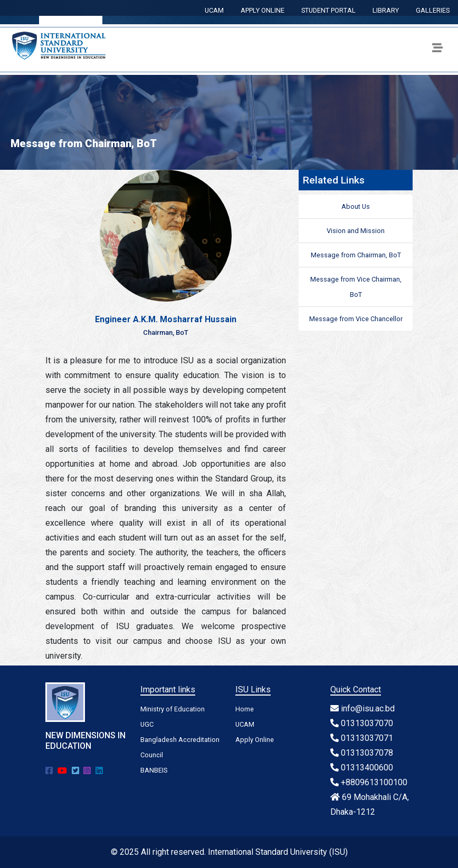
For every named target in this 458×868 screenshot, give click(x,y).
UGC (147, 724)
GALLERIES (433, 10)
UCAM (214, 10)
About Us (356, 206)
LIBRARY (386, 10)
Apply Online (255, 740)
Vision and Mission (356, 231)
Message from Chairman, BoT (356, 255)
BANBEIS (154, 770)
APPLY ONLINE (263, 10)
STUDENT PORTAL (328, 10)
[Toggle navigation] (437, 50)
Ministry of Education (173, 709)
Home (245, 709)
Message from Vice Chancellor (356, 319)
